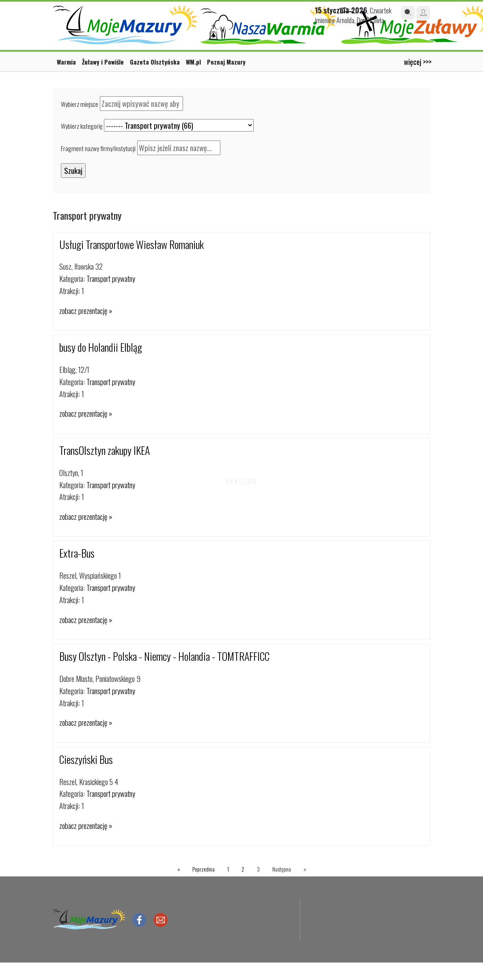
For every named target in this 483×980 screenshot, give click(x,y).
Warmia (66, 62)
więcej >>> (418, 62)
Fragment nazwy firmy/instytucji (98, 148)
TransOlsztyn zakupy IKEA (105, 450)
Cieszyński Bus (86, 759)
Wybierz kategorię (82, 126)
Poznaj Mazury (226, 62)
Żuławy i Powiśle (103, 62)
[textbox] (141, 104)
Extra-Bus (77, 553)
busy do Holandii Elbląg (101, 347)
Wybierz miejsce (80, 104)
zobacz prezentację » (86, 310)
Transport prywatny (111, 278)
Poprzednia (204, 869)
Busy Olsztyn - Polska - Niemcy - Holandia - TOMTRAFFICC (164, 656)
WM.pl (193, 62)
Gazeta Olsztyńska (155, 62)
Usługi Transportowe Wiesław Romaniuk (132, 244)
